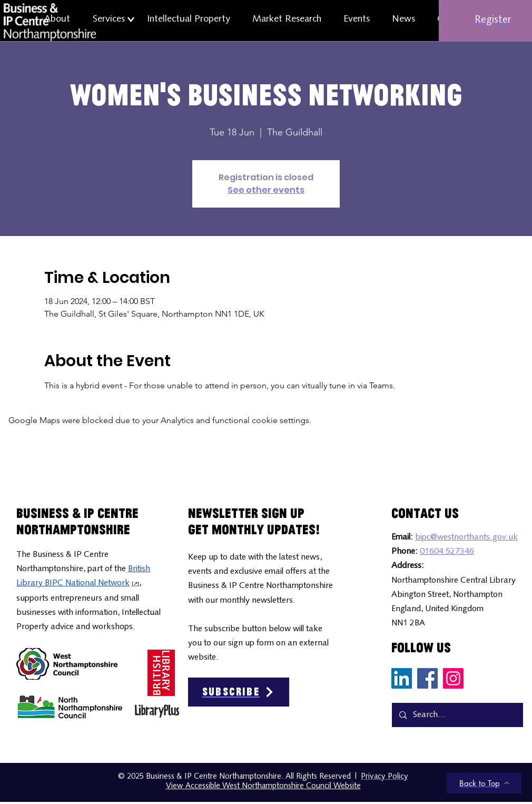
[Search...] (457, 715)
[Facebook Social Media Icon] (427, 678)
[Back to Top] (484, 783)
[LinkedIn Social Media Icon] (402, 678)
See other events (266, 190)
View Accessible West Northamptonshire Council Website (263, 786)
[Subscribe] (239, 692)
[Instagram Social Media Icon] (453, 678)
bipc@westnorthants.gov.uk (466, 537)
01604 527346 (447, 552)
